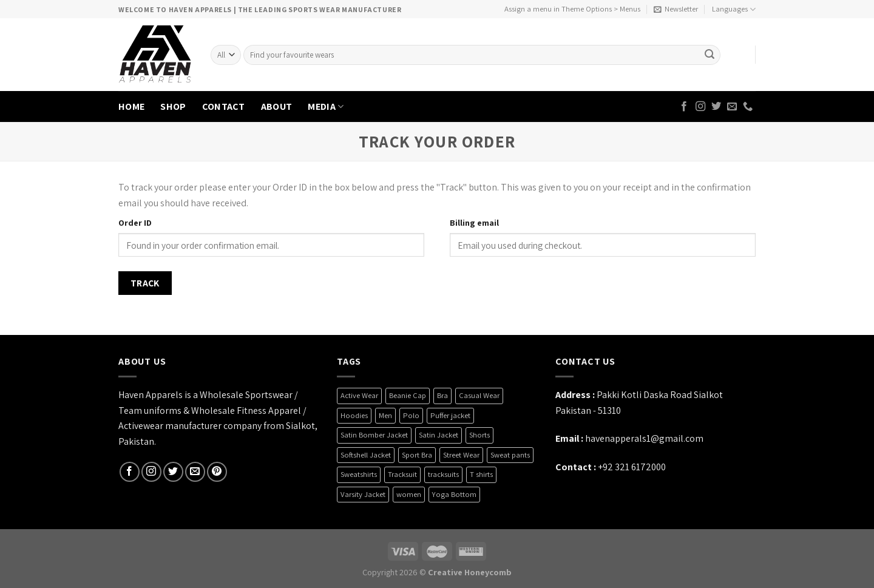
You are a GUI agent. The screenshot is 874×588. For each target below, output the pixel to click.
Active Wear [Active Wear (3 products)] (359, 395)
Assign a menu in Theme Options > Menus (572, 9)
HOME (131, 106)
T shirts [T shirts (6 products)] (481, 474)
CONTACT (224, 106)
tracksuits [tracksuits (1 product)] (443, 474)
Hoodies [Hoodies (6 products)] (354, 415)
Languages (734, 9)
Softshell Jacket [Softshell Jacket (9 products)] (366, 455)
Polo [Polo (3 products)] (411, 415)
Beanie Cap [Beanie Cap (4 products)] (408, 395)
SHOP (173, 106)
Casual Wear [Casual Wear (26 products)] (479, 395)
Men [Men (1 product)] (385, 415)
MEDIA (326, 106)
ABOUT (277, 106)
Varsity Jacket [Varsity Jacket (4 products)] (363, 494)
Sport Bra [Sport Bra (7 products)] (417, 455)
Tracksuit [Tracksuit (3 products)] (402, 474)
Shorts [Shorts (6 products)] (479, 435)
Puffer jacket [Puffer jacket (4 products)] (450, 415)
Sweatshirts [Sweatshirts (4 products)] (359, 474)
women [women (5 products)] (409, 494)
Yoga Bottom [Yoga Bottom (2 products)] (454, 494)
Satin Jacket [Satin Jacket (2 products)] (439, 435)
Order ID (135, 222)
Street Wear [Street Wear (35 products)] (461, 455)
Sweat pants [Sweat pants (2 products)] (510, 455)
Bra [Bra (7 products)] (442, 395)
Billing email (474, 222)
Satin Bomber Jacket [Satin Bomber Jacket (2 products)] (374, 435)
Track (145, 283)
